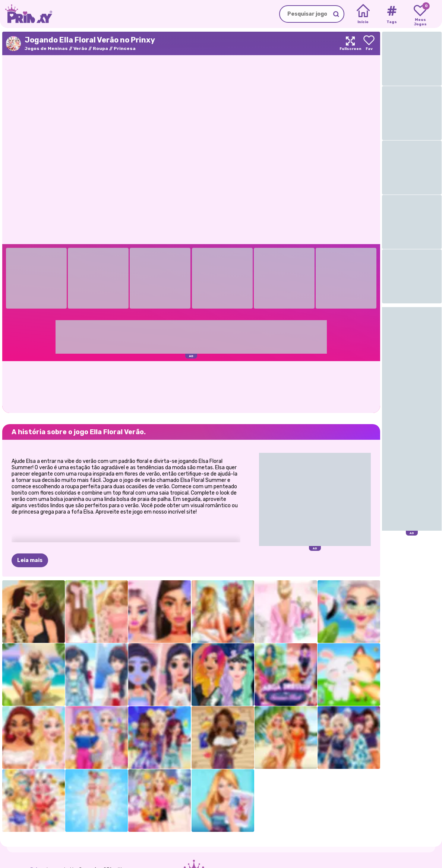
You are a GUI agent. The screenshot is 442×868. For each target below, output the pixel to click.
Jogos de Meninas (46, 48)
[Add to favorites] (369, 43)
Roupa (100, 48)
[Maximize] (350, 43)
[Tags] (392, 14)
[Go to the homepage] (26, 14)
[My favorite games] (420, 14)
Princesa (125, 48)
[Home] (363, 14)
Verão (80, 48)
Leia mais (30, 560)
